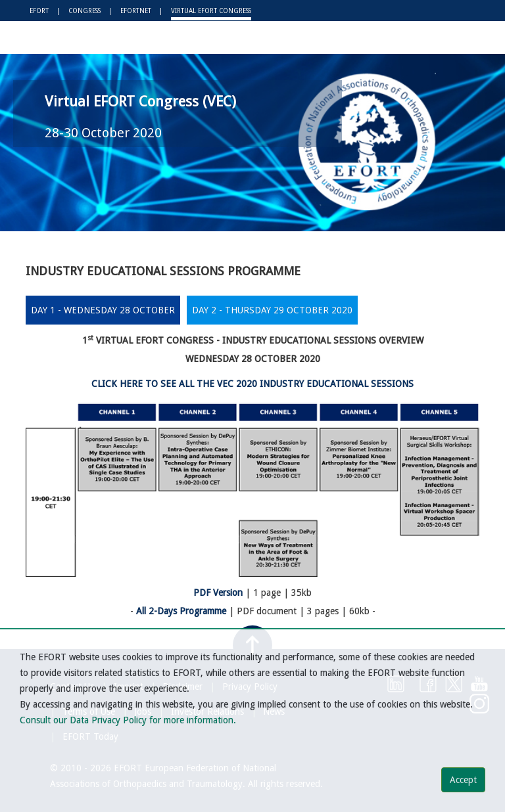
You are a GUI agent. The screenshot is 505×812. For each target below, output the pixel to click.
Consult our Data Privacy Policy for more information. (128, 720)
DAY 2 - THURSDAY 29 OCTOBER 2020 (272, 310)
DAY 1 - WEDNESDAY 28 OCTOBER (103, 310)
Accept (463, 780)
